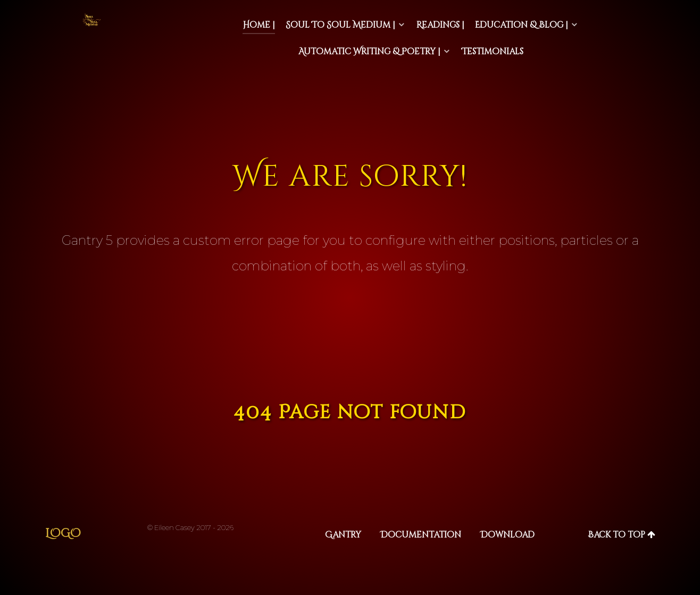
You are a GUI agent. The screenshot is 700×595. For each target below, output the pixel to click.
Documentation (421, 535)
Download (507, 535)
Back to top (622, 535)
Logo (63, 534)
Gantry (343, 535)
